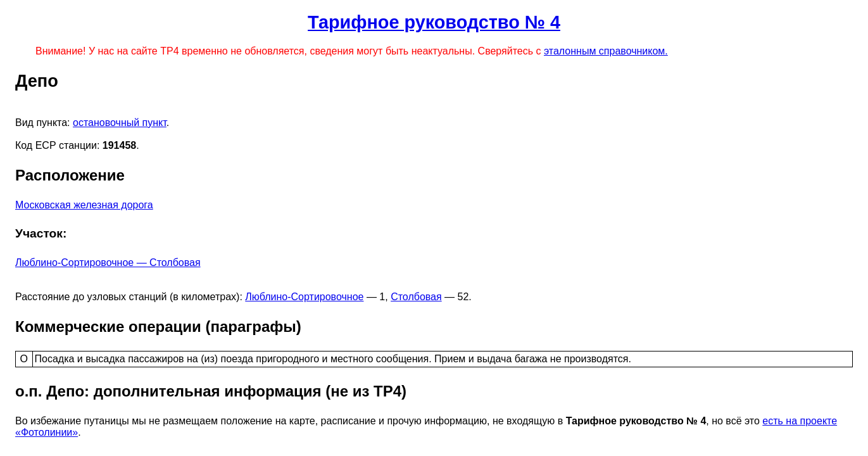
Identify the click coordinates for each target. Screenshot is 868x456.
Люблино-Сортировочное (304, 297)
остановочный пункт (120, 123)
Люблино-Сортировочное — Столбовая (108, 263)
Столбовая (416, 297)
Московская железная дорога (84, 205)
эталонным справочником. (606, 51)
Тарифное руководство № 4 (434, 22)
